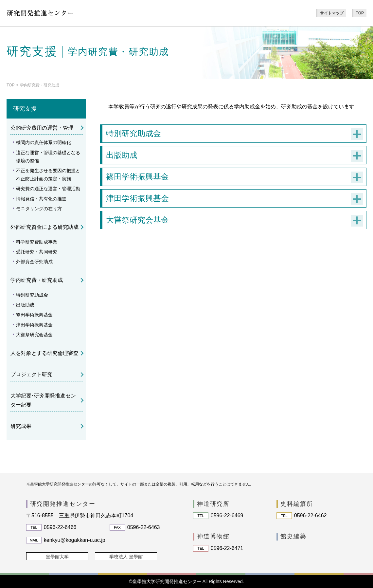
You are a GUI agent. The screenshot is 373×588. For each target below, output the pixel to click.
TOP (360, 13)
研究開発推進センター (63, 504)
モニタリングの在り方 (39, 209)
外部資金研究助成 (34, 262)
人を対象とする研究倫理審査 (44, 353)
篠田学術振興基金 (34, 315)
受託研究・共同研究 (37, 252)
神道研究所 (213, 504)
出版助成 (25, 305)
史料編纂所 (297, 504)
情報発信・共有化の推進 (41, 199)
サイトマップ (332, 13)
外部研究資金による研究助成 (44, 227)
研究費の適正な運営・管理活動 (48, 189)
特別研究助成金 (32, 295)
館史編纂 (293, 536)
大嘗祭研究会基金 (34, 335)
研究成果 (21, 426)
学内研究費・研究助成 (37, 280)
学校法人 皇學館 (126, 557)
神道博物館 (213, 536)
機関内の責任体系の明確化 (44, 142)
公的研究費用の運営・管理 (42, 128)
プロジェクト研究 (31, 374)
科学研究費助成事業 (37, 242)
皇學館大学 (57, 557)
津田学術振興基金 (34, 325)
